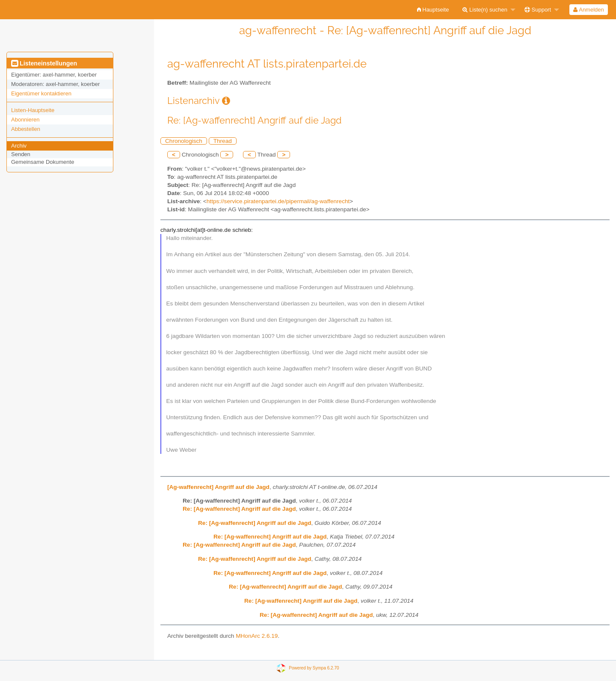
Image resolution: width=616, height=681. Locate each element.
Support (538, 10)
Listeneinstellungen (44, 63)
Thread (223, 141)
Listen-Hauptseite (33, 110)
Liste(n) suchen (485, 10)
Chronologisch (184, 141)
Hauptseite (433, 10)
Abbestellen (26, 129)
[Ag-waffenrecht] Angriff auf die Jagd (218, 487)
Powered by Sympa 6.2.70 (314, 668)
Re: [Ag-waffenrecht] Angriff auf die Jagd (239, 509)
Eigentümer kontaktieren (41, 93)
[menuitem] (433, 10)
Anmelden (588, 10)
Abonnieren (25, 120)
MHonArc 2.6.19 (257, 636)
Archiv (19, 146)
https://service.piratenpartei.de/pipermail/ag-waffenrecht (278, 201)
